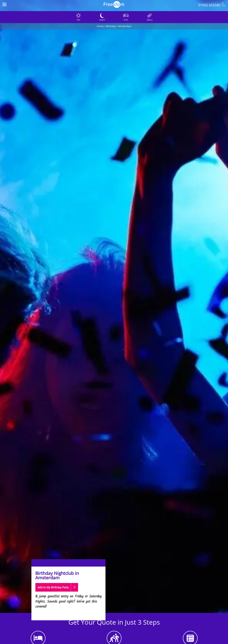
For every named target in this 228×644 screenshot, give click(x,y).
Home (100, 26)
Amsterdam (125, 26)
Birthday (111, 26)
